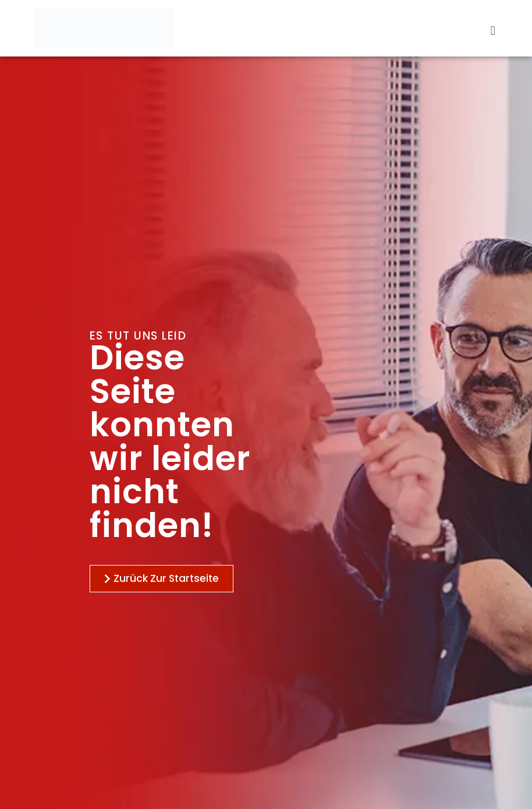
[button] (493, 31)
